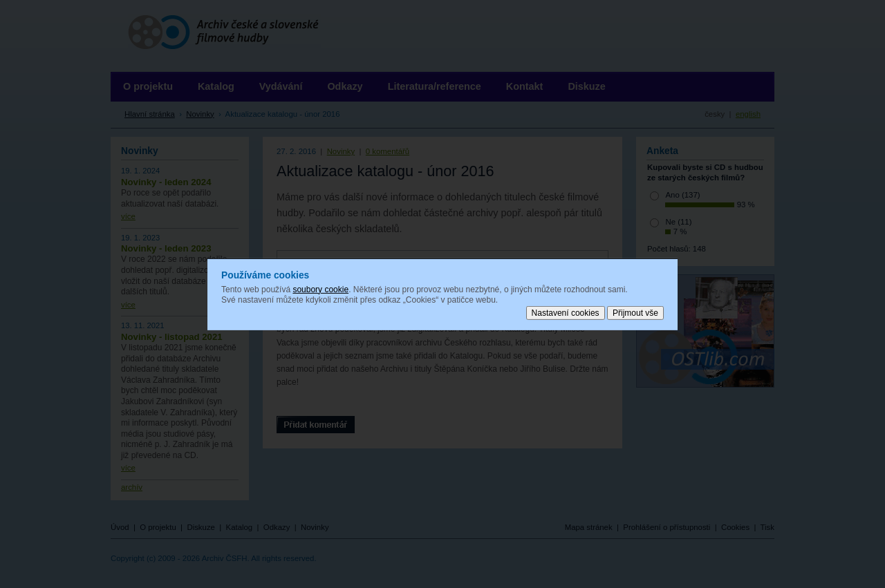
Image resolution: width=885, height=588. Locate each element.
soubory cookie (320, 289)
